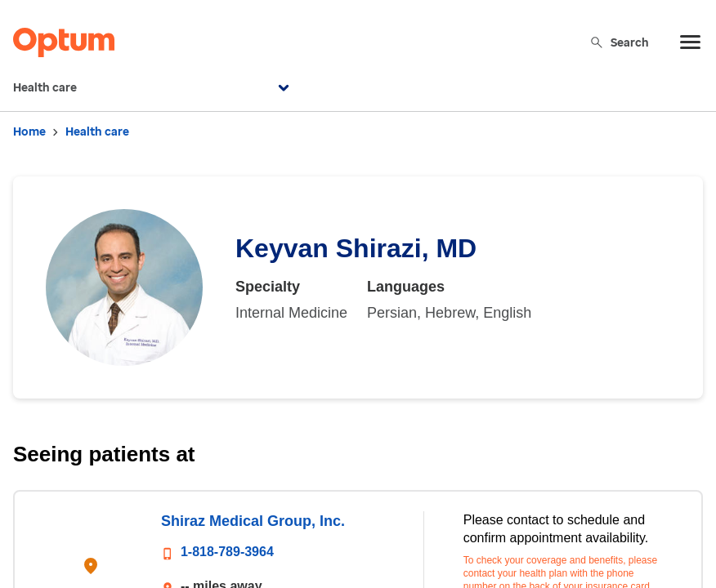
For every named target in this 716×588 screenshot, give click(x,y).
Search (619, 42)
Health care (153, 88)
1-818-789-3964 (227, 552)
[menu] (691, 42)
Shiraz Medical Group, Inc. (253, 521)
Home (29, 132)
